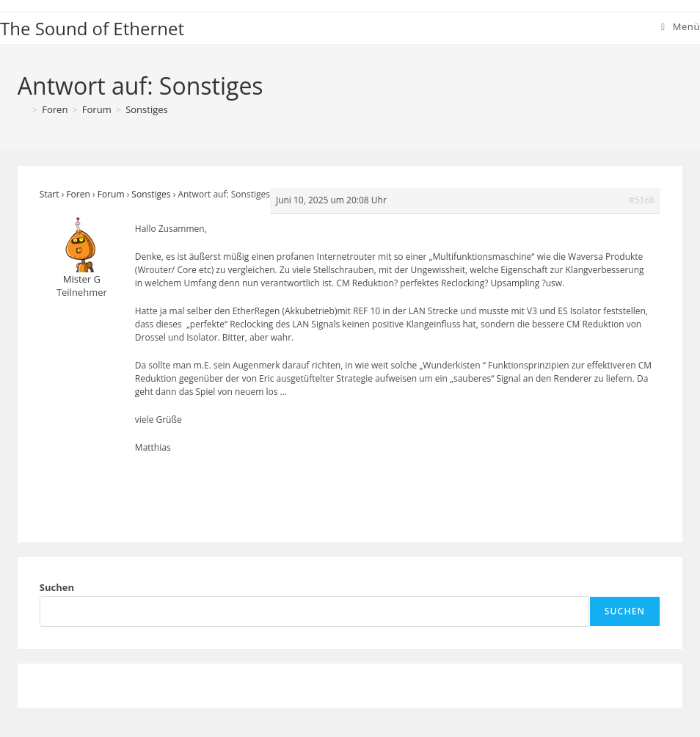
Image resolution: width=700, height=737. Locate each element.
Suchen (57, 587)
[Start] (23, 109)
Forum (111, 194)
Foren (78, 194)
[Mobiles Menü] (681, 26)
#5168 (642, 200)
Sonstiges (147, 109)
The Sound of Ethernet (92, 28)
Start (50, 194)
